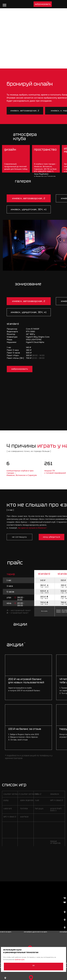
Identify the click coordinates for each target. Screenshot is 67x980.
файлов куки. (20, 960)
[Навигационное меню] (4, 5)
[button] (43, 4)
